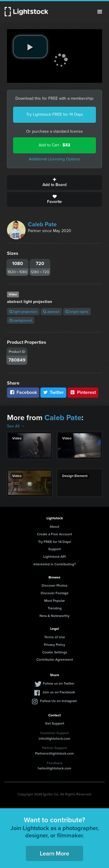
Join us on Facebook (59, 692)
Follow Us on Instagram (59, 701)
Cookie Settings (55, 652)
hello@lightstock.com (54, 768)
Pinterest (83, 392)
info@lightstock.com (54, 738)
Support (54, 549)
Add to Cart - (54, 145)
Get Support (55, 723)
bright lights (77, 312)
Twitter (53, 392)
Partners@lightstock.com (54, 753)
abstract (51, 312)
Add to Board (54, 183)
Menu (100, 12)
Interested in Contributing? (55, 564)
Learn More (54, 853)
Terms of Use (55, 637)
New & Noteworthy (54, 616)
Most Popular (54, 600)
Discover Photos (54, 585)
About (54, 526)
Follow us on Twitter (59, 683)
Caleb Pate (42, 224)
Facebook (23, 392)
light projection (23, 312)
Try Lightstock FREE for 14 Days (55, 114)
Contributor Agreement (55, 659)
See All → (16, 426)
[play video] (30, 47)
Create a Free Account (54, 534)
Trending (55, 608)
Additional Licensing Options (54, 159)
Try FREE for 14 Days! (55, 542)
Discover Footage (55, 593)
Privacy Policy (54, 645)
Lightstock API (54, 556)
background (21, 320)
